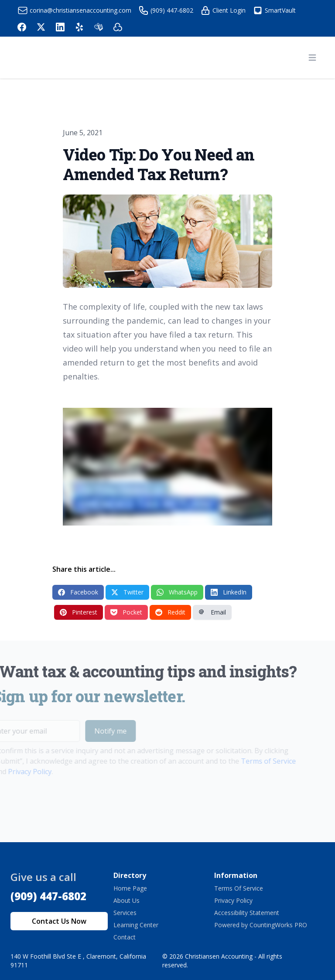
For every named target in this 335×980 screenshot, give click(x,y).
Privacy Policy (233, 900)
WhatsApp (177, 592)
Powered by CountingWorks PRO (261, 925)
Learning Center (136, 925)
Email (212, 612)
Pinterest (79, 612)
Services (125, 913)
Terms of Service (257, 761)
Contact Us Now (59, 921)
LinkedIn (229, 592)
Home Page (130, 888)
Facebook (78, 592)
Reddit (170, 612)
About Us (126, 900)
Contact (125, 937)
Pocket (126, 612)
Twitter (127, 592)
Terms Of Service (239, 888)
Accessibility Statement (247, 913)
